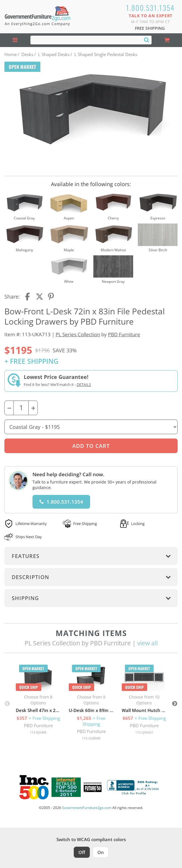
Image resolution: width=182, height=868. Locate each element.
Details (84, 384)
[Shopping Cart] (167, 40)
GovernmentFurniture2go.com (87, 808)
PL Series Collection (78, 334)
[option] (38, 701)
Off (82, 852)
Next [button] (175, 704)
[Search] (147, 40)
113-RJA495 (38, 732)
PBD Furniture (124, 334)
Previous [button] (7, 704)
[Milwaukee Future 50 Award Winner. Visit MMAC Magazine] (93, 787)
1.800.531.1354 (151, 8)
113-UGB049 (91, 738)
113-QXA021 (144, 732)
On (101, 852)
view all (147, 643)
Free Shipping (150, 28)
